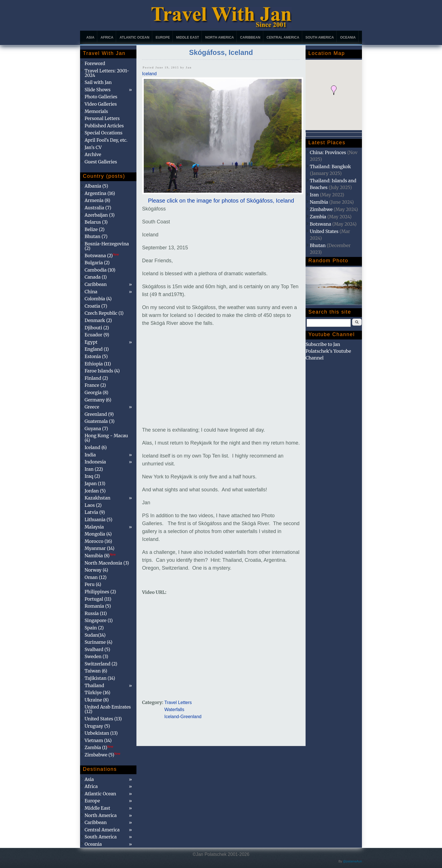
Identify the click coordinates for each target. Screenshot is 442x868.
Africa (107, 37)
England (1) (97, 349)
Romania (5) (98, 606)
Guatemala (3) (100, 421)
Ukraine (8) (97, 700)
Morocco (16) (98, 541)
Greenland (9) (99, 414)
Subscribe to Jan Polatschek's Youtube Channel (328, 351)
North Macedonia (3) (107, 563)
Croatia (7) (96, 306)
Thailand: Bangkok (330, 167)
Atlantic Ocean (134, 37)
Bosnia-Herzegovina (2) (107, 246)
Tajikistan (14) (100, 678)
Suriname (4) (99, 642)
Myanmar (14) (100, 548)
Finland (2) (96, 378)
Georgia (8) (96, 392)
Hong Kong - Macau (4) (106, 438)
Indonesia (95, 462)
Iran (314, 195)
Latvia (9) (95, 512)
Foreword (95, 63)
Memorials (96, 111)
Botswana (321, 224)
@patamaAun (353, 861)
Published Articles (104, 126)
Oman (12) (96, 577)
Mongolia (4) (98, 534)
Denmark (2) (98, 320)
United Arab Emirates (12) (108, 709)
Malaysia (94, 527)
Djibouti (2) (97, 328)
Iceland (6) (96, 447)
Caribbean (250, 37)
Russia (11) (96, 613)
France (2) (95, 385)
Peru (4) (93, 584)
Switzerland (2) (101, 664)
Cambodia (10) (100, 270)
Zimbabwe (321, 209)
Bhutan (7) (96, 236)
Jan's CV (93, 147)
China (91, 292)
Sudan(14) (95, 635)
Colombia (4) (98, 299)
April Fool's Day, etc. (106, 140)
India (90, 455)
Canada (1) (96, 277)
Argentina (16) (100, 193)
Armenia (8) (97, 200)
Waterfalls (174, 710)
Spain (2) (94, 628)
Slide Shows (98, 90)
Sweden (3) (96, 656)
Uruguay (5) (97, 726)
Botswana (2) (102, 256)
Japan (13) (95, 483)
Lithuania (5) (99, 520)
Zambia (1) (99, 747)
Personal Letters (102, 118)
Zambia (318, 217)
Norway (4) (96, 570)
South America (320, 37)
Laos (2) (93, 505)
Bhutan (318, 245)
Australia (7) (98, 208)
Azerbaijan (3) (100, 215)
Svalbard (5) (97, 649)
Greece (92, 407)
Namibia (319, 202)
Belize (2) (95, 229)
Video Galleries (101, 104)
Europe (163, 37)
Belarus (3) (96, 222)
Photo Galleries (101, 97)
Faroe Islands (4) (102, 371)
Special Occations (103, 133)
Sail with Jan (98, 82)
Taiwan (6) (96, 671)
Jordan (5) (95, 491)
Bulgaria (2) (97, 263)
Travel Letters (178, 702)
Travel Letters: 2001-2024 (107, 73)
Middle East (188, 37)
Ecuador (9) (97, 335)
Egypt (91, 342)
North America (220, 37)
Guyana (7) (96, 429)
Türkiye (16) (97, 692)
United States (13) (103, 719)
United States (324, 231)
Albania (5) (96, 186)
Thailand (94, 685)
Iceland (149, 74)
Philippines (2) (100, 592)
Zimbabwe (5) (102, 755)
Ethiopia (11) (98, 364)
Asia (90, 37)
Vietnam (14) (98, 740)
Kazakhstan (98, 498)
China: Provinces (328, 152)
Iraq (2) (92, 476)
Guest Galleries (101, 162)
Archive (93, 154)
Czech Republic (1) (104, 313)
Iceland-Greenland (183, 717)
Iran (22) (94, 469)
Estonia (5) (96, 356)
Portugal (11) (98, 599)
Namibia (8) (100, 556)
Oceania (348, 37)
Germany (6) (98, 400)
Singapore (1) (99, 620)
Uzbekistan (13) (101, 733)
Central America (283, 37)
